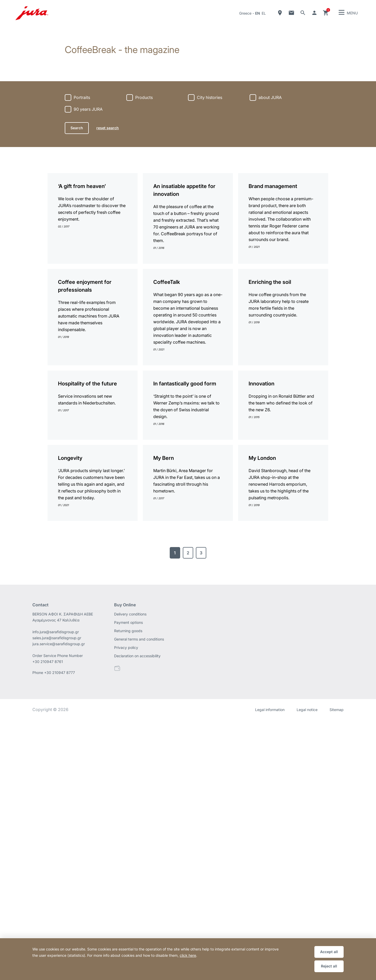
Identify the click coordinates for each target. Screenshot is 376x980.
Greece (245, 13)
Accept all (329, 952)
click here (188, 955)
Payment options (128, 882)
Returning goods (128, 891)
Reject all (329, 966)
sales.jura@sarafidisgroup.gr (57, 898)
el (264, 13)
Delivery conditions (130, 874)
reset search (108, 128)
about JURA (270, 97)
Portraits (82, 97)
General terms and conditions (139, 899)
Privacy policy (126, 907)
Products (144, 97)
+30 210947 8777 (60, 932)
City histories (210, 97)
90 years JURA (88, 109)
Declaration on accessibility (137, 916)
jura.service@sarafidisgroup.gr (59, 904)
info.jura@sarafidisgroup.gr (56, 892)
